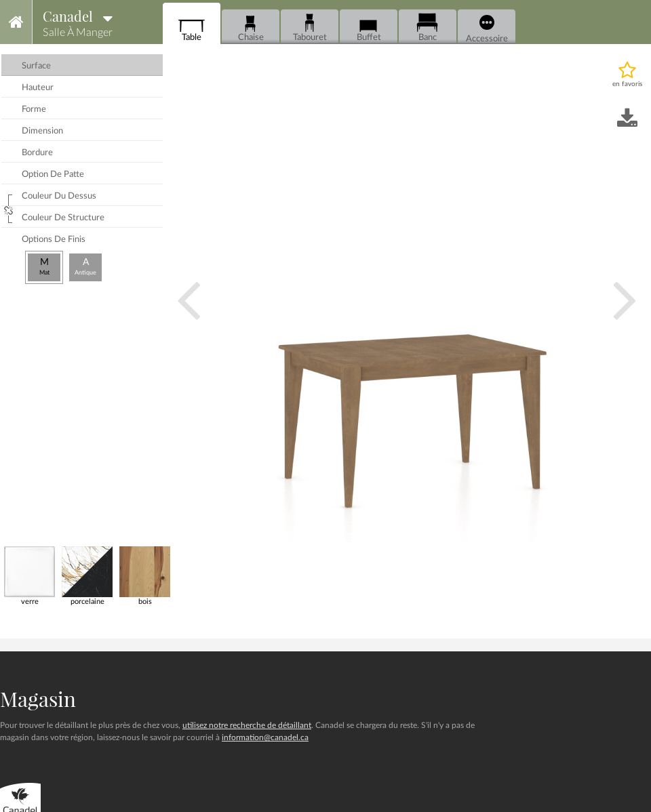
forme (34, 109)
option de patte (53, 175)
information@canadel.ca (265, 737)
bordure (37, 153)
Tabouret (310, 27)
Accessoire (487, 29)
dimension (42, 131)
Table (192, 27)
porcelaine (87, 576)
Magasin (38, 699)
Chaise (251, 27)
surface (36, 66)
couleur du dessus (59, 196)
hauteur (38, 88)
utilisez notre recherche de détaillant (247, 725)
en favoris (627, 84)
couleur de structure (63, 218)
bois (145, 576)
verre (29, 576)
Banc (428, 27)
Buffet (369, 27)
